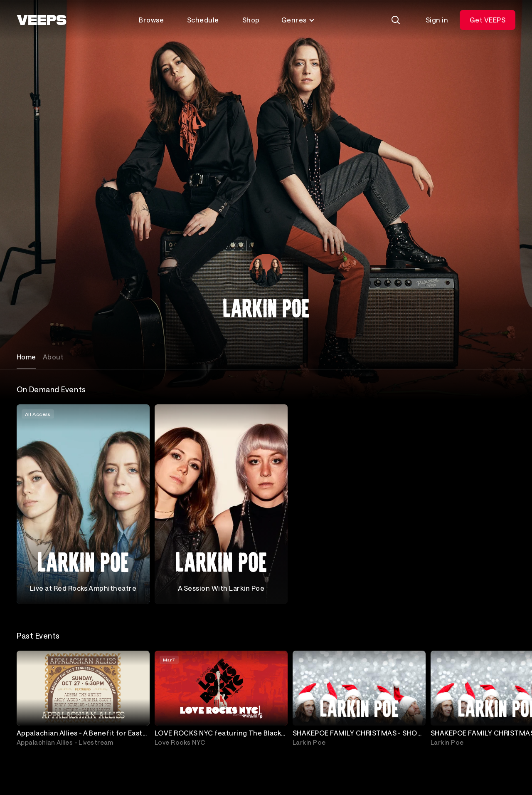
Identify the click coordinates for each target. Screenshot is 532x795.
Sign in (437, 20)
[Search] (396, 20)
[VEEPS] (42, 20)
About (53, 357)
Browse (151, 20)
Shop (251, 20)
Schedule (203, 20)
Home (26, 357)
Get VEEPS (488, 20)
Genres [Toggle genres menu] (298, 20)
